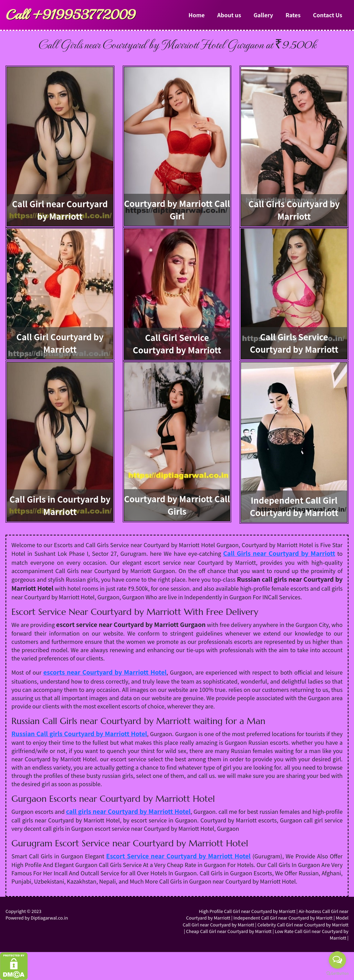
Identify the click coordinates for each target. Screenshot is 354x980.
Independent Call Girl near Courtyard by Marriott (283, 918)
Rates (293, 15)
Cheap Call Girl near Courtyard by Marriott (229, 931)
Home (197, 15)
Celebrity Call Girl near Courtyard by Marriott (303, 925)
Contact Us (328, 15)
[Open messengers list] (337, 960)
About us (229, 15)
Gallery (263, 15)
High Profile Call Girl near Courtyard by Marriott (247, 911)
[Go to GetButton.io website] (337, 973)
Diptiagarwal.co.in (49, 918)
